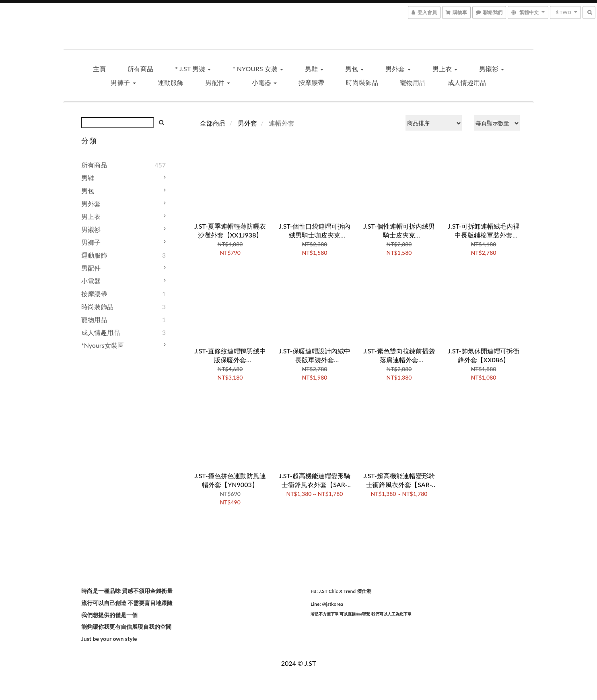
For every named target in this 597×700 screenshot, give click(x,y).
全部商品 (213, 123)
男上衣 (445, 69)
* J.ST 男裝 (193, 69)
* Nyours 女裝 (258, 69)
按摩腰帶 (311, 82)
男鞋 (314, 69)
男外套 (398, 69)
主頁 (99, 69)
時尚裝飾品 (362, 82)
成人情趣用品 (467, 82)
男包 (354, 69)
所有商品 (140, 69)
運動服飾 (171, 82)
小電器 (264, 82)
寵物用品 (413, 82)
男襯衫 (492, 69)
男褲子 (123, 82)
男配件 (218, 82)
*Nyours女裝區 (103, 345)
